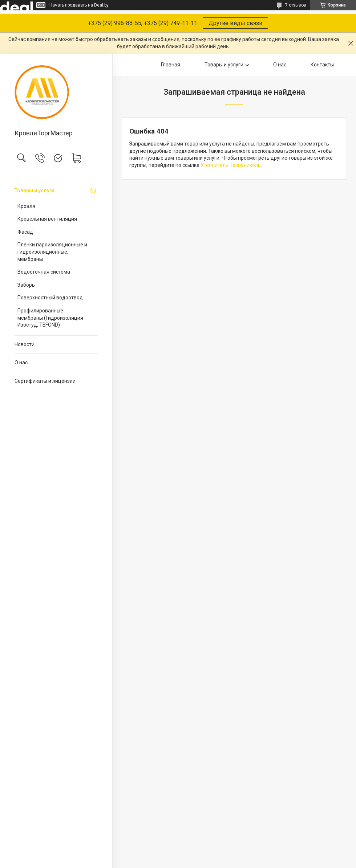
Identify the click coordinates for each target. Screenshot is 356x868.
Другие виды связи (235, 23)
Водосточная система (44, 272)
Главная (171, 65)
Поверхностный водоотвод (50, 298)
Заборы (27, 285)
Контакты (322, 65)
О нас (21, 363)
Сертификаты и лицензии (45, 381)
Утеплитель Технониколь (231, 165)
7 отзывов (296, 5)
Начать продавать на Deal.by (79, 5)
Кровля (26, 206)
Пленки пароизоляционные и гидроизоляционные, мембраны (52, 252)
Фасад (25, 232)
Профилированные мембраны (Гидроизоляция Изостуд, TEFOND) (50, 318)
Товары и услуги (35, 191)
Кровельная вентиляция (47, 219)
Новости (25, 344)
